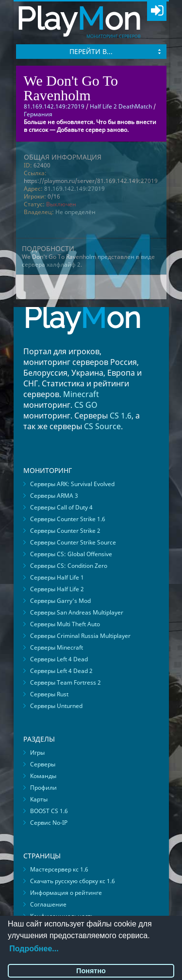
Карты (39, 799)
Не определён (75, 212)
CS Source (102, 426)
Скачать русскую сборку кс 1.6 (73, 881)
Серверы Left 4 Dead (59, 659)
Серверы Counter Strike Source (73, 542)
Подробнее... (34, 949)
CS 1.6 (121, 416)
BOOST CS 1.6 (49, 811)
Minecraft (81, 394)
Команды (43, 776)
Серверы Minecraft (57, 647)
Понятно (91, 971)
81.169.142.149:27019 (74, 189)
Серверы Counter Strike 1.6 (68, 519)
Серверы (43, 764)
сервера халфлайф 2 (51, 264)
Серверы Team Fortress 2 (66, 682)
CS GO (86, 405)
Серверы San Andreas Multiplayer (77, 612)
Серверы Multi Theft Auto (65, 624)
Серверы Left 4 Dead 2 (61, 671)
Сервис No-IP (49, 823)
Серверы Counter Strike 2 (65, 531)
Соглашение (48, 904)
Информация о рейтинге (66, 893)
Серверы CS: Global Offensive (71, 554)
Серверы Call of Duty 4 (61, 507)
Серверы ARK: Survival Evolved (72, 484)
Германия (38, 114)
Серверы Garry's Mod (60, 601)
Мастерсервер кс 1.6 (59, 869)
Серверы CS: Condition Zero (69, 566)
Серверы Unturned (56, 706)
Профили (43, 788)
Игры (37, 753)
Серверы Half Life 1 (57, 577)
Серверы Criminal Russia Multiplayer (80, 636)
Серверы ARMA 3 (54, 496)
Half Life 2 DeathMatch (121, 106)
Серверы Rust (49, 694)
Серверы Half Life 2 (57, 589)
